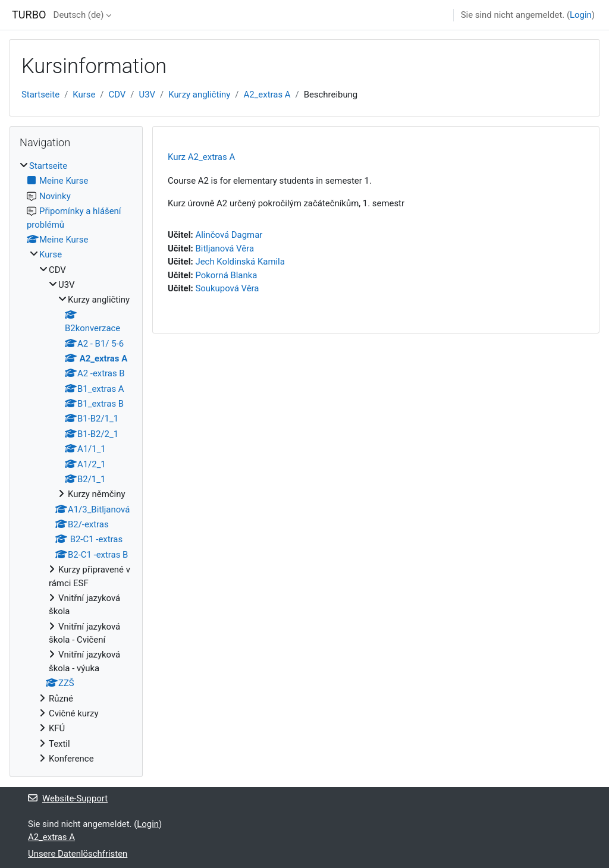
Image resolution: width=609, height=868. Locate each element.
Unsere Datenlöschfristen (78, 854)
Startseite (40, 95)
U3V (147, 95)
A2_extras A (267, 95)
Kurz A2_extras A (201, 157)
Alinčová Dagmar (229, 235)
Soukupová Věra (227, 288)
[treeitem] (76, 462)
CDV (117, 95)
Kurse (84, 95)
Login (581, 15)
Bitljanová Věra (225, 249)
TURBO (29, 15)
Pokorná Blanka (226, 275)
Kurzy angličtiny (199, 95)
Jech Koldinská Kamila (240, 262)
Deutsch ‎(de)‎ (79, 15)
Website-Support (68, 798)
